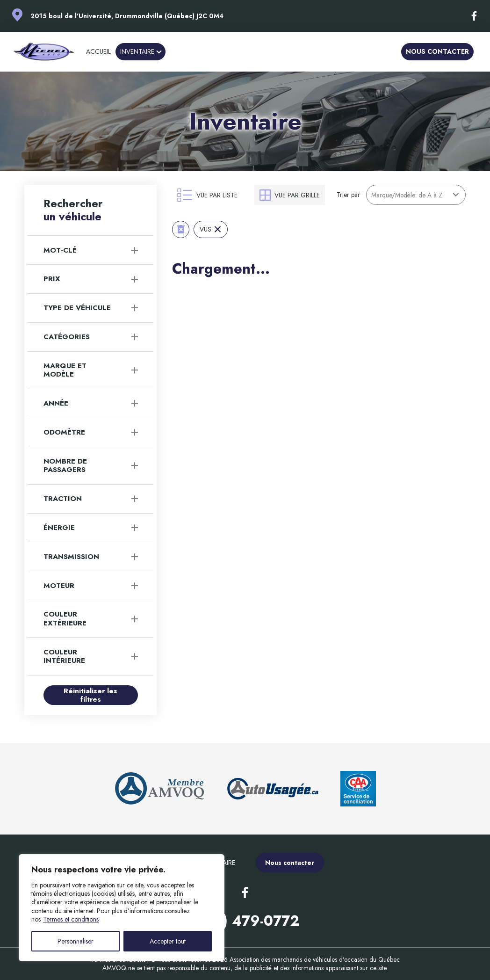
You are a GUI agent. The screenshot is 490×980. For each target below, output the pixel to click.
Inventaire (137, 51)
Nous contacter (437, 51)
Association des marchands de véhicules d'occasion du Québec (315, 959)
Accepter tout (168, 941)
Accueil (98, 51)
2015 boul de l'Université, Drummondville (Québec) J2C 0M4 (127, 16)
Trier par (348, 195)
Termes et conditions (71, 919)
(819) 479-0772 (245, 921)
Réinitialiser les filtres (90, 695)
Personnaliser (76, 941)
